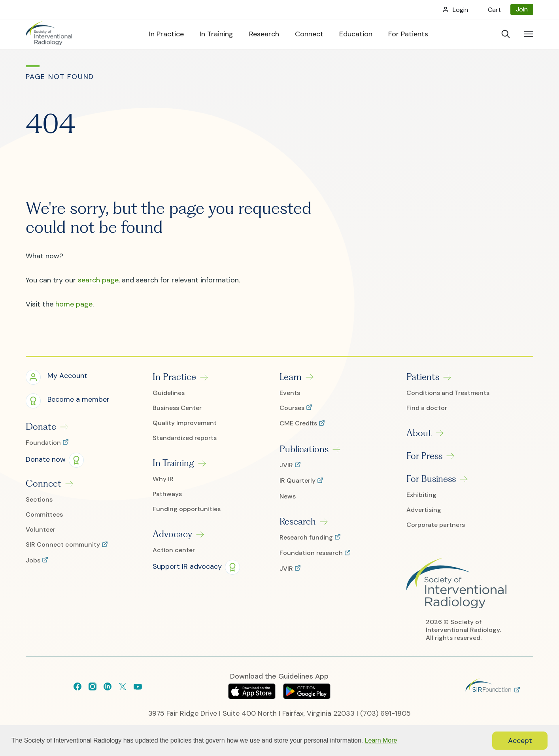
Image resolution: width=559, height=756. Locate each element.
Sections (39, 500)
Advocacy (172, 534)
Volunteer (41, 530)
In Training (173, 463)
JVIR (287, 465)
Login (460, 10)
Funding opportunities (187, 509)
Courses (293, 408)
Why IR (163, 479)
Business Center (177, 408)
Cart (494, 10)
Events (290, 393)
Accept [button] (520, 741)
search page (98, 280)
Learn (291, 377)
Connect (43, 483)
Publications (304, 449)
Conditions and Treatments (448, 393)
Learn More (381, 740)
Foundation (44, 443)
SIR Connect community (64, 545)
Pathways (167, 494)
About (419, 433)
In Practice (174, 377)
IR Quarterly (298, 481)
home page (74, 304)
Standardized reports (185, 438)
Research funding (307, 538)
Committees (44, 515)
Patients (423, 377)
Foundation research (312, 553)
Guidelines (169, 393)
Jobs (34, 560)
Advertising (424, 510)
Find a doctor (427, 408)
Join (522, 9)
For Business (431, 479)
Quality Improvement (185, 423)
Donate (41, 427)
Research (298, 521)
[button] (57, 377)
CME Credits (299, 423)
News (288, 496)
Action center (174, 550)
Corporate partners (436, 525)
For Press (424, 456)
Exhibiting (421, 495)
